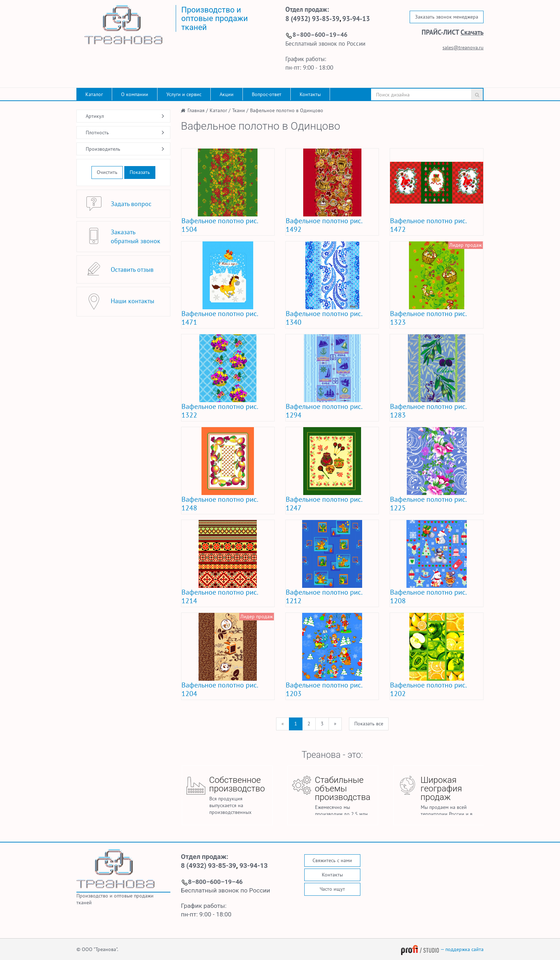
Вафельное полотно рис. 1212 (324, 596)
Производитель (103, 149)
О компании (135, 94)
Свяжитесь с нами (332, 860)
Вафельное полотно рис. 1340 (324, 318)
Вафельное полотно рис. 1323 (428, 318)
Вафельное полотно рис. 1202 (428, 689)
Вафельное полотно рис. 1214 (219, 596)
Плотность (97, 132)
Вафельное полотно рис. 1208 (428, 596)
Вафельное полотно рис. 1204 (219, 689)
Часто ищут (332, 889)
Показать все (369, 724)
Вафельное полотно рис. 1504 (219, 225)
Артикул (95, 116)
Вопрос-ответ (267, 94)
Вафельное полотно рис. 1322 (219, 411)
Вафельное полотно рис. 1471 (219, 318)
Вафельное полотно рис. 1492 (324, 225)
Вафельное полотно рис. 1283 (428, 411)
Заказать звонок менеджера (447, 17)
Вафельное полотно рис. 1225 (428, 504)
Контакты (310, 94)
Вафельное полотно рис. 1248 (219, 504)
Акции (227, 94)
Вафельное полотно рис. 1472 (428, 225)
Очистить (107, 172)
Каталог (94, 94)
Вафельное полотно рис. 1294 (324, 411)
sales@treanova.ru (463, 47)
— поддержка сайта (442, 949)
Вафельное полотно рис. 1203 (324, 689)
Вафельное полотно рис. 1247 (324, 504)
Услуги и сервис (184, 94)
